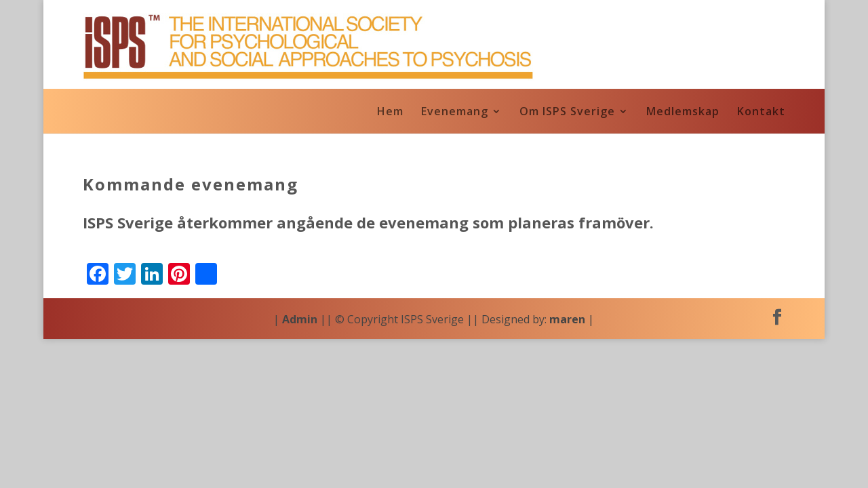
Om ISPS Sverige (567, 113)
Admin (300, 319)
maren (567, 319)
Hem (390, 113)
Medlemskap (683, 113)
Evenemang (455, 113)
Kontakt (761, 113)
